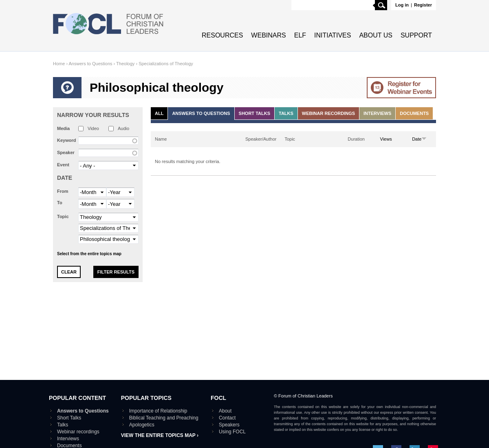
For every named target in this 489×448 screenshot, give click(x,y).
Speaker (66, 152)
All (159, 113)
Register (423, 5)
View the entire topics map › (160, 435)
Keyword (66, 140)
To (60, 203)
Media (63, 128)
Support (416, 35)
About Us (376, 35)
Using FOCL (232, 432)
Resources (222, 35)
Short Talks (254, 113)
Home (59, 64)
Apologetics (142, 425)
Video (93, 128)
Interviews (377, 113)
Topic (63, 216)
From (63, 191)
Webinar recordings (328, 113)
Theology (125, 64)
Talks (286, 113)
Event (63, 165)
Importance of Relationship (158, 411)
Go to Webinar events (401, 88)
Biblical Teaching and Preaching (164, 418)
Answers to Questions (91, 64)
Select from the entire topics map (89, 254)
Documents (414, 113)
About (225, 411)
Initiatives (333, 35)
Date (65, 178)
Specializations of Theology (166, 64)
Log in (402, 5)
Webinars (268, 35)
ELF (300, 35)
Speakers (229, 425)
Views (386, 139)
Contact (227, 418)
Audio (123, 128)
